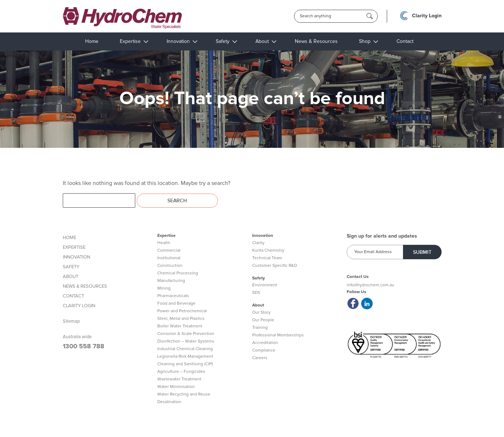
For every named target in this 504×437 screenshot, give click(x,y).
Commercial (169, 251)
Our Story (261, 313)
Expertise (130, 41)
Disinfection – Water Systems (186, 341)
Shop (365, 41)
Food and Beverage (176, 304)
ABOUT (71, 277)
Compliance (264, 350)
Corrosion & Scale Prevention (186, 334)
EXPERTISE (74, 248)
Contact (405, 41)
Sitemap (71, 321)
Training (260, 328)
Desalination (169, 402)
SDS (256, 293)
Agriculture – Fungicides (181, 372)
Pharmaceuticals (173, 296)
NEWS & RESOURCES (85, 286)
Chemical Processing (178, 273)
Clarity (258, 243)
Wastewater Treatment (179, 379)
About (262, 41)
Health (164, 243)
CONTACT (73, 296)
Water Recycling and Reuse (184, 394)
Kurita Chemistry (268, 251)
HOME (69, 238)
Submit (422, 252)
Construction (170, 266)
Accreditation (265, 343)
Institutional (169, 258)
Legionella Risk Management (185, 357)
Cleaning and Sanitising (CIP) (185, 364)
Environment (265, 285)
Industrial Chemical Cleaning (185, 349)
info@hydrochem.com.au (371, 285)
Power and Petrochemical (182, 311)
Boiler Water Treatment (180, 326)
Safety (223, 41)
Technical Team (267, 258)
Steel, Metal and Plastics (181, 319)
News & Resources (316, 41)
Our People (263, 320)
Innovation (178, 41)
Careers (260, 358)
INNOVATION (76, 257)
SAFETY (71, 267)
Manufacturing (171, 281)
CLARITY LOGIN (79, 306)
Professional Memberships (278, 335)
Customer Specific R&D (275, 266)
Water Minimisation (176, 387)
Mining (164, 288)
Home (92, 41)
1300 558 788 (84, 346)
